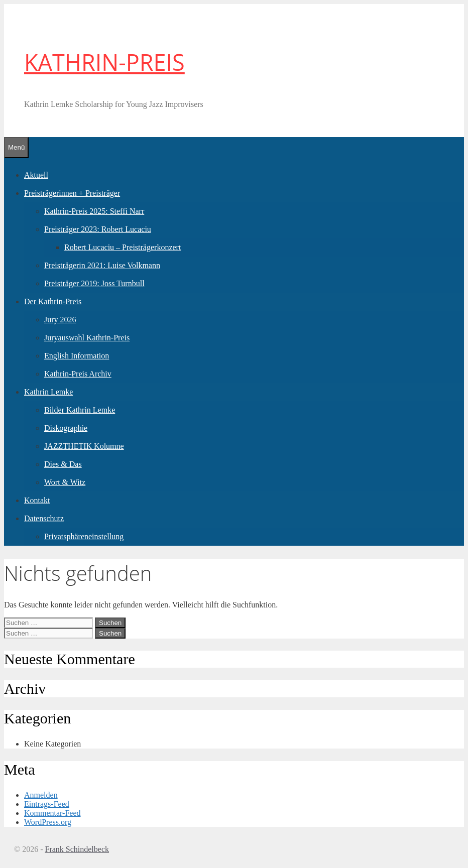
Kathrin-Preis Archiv (78, 374)
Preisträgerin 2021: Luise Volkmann (102, 265)
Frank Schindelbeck (77, 849)
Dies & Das (63, 464)
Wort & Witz (65, 482)
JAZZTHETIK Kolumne (84, 446)
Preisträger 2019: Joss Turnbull (94, 283)
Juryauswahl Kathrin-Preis (87, 338)
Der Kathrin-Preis (53, 301)
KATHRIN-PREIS (104, 62)
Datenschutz (44, 518)
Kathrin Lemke (48, 392)
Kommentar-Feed (52, 813)
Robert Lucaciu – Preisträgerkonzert (123, 247)
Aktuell (36, 175)
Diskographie (66, 428)
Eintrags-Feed (47, 804)
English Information (77, 356)
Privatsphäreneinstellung (84, 536)
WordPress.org (48, 822)
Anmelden (41, 795)
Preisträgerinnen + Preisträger (72, 193)
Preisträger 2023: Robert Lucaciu (98, 229)
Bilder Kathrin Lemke (80, 410)
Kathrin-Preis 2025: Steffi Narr (94, 211)
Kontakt (37, 500)
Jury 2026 (60, 320)
